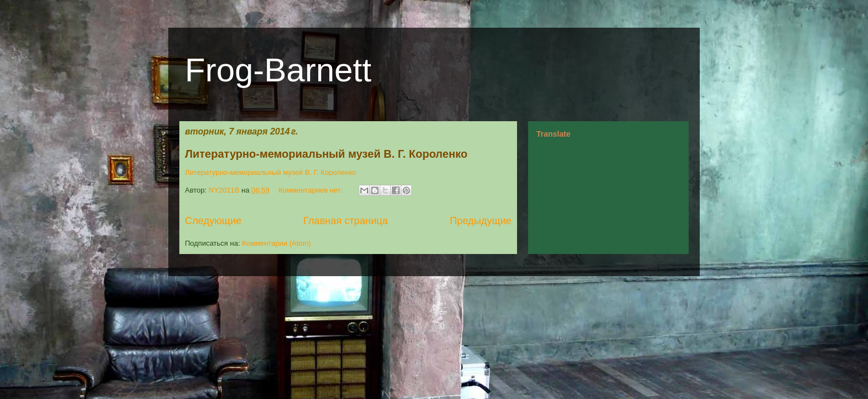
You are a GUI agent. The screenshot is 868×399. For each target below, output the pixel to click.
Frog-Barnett (278, 70)
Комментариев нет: (312, 190)
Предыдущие (480, 221)
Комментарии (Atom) (277, 243)
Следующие (213, 221)
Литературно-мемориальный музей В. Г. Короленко (326, 154)
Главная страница (346, 221)
